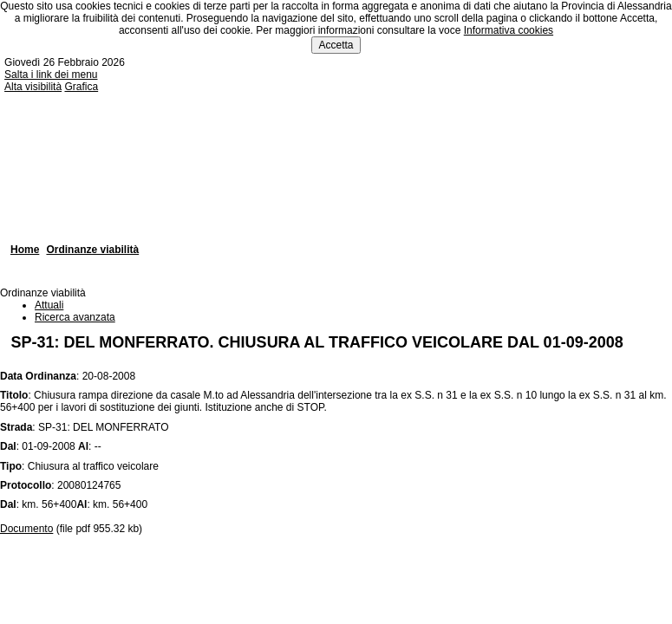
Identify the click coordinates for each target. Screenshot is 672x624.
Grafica (81, 87)
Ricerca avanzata (75, 317)
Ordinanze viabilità (92, 250)
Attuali (49, 305)
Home (25, 250)
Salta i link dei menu (51, 75)
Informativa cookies (509, 30)
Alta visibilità (33, 87)
